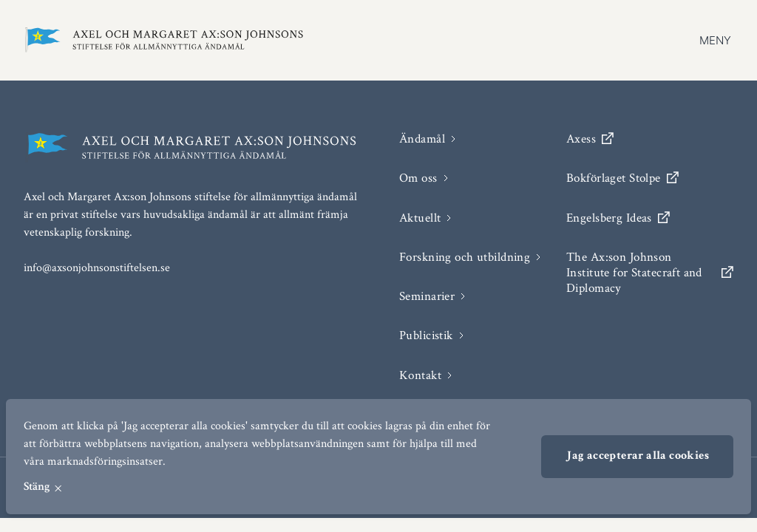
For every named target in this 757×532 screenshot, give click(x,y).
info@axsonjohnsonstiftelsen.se (97, 267)
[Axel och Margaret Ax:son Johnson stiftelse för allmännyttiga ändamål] (164, 40)
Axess (590, 139)
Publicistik (426, 335)
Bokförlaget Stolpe (622, 178)
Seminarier (427, 296)
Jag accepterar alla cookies (637, 457)
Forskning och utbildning (465, 257)
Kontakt (420, 375)
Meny (715, 40)
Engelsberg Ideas (618, 218)
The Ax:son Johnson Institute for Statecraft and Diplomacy (650, 273)
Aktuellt (420, 218)
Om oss (418, 178)
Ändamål (422, 139)
